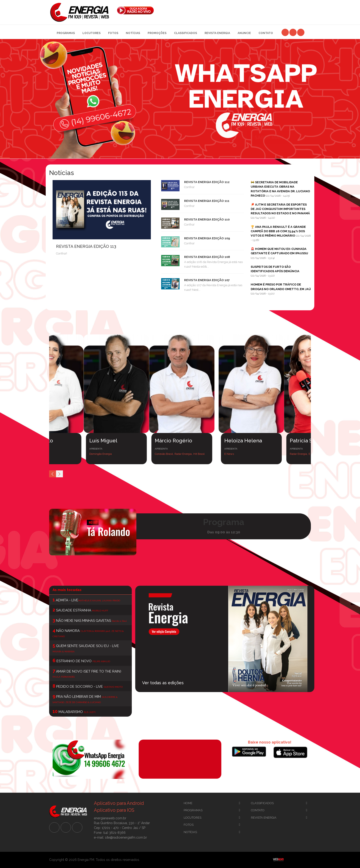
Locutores (91, 33)
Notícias (133, 33)
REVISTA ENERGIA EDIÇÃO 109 (207, 238)
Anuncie (244, 33)
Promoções (157, 33)
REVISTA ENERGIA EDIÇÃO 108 (207, 257)
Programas (66, 33)
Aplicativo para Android (119, 803)
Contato (266, 33)
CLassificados (262, 803)
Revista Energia (217, 33)
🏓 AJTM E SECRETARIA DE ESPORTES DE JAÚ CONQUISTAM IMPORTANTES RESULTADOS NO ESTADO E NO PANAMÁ (280, 209)
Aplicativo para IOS (114, 810)
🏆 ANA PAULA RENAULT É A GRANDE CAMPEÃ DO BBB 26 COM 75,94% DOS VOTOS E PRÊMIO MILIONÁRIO (278, 231)
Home (188, 803)
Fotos (113, 33)
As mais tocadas (67, 590)
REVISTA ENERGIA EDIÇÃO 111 (207, 201)
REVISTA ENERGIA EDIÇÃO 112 (207, 182)
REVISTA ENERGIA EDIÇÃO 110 (207, 219)
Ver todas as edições (163, 683)
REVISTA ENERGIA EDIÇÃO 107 (207, 280)
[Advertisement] (236, 9)
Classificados (186, 33)
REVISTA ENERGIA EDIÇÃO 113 (86, 246)
